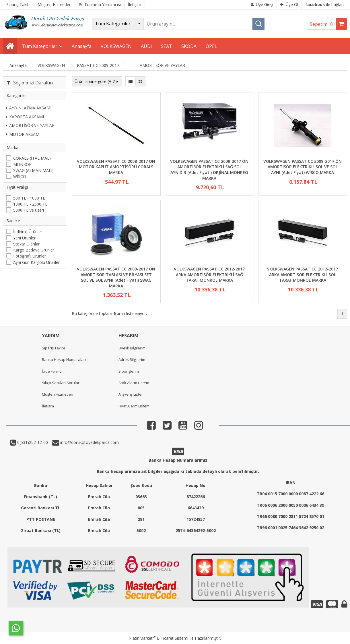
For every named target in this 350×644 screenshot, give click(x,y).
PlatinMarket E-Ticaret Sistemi (159, 638)
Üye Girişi (262, 4)
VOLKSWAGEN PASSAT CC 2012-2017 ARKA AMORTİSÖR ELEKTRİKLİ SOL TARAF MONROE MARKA (303, 274)
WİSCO (20, 176)
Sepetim (323, 24)
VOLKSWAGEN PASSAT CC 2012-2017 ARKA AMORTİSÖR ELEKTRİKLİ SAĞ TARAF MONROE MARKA (209, 274)
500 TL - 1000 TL (29, 198)
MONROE (22, 164)
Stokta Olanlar (26, 244)
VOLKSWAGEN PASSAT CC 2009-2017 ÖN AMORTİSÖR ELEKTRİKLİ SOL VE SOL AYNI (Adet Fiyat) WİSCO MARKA (303, 167)
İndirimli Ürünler (28, 232)
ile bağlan (324, 4)
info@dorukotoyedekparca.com (89, 442)
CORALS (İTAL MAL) (32, 158)
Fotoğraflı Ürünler (30, 256)
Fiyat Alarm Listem (134, 406)
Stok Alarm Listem (134, 383)
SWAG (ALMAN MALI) (33, 170)
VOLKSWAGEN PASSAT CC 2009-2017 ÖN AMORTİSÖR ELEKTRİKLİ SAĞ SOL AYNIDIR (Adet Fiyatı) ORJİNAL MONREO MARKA (209, 170)
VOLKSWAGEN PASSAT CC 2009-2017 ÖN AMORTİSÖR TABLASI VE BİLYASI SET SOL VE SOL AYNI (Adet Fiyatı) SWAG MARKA (116, 277)
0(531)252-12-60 (32, 442)
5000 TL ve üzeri (29, 210)
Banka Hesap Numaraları (64, 359)
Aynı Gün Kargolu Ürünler (36, 262)
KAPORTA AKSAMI (25, 117)
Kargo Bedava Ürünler (34, 250)
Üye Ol (289, 4)
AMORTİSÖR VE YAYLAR (30, 125)
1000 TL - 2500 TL (30, 204)
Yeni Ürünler (24, 238)
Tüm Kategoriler (40, 46)
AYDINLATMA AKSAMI (29, 108)
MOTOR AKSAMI (23, 134)
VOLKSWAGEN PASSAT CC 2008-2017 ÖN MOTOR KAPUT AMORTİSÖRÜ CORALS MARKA (116, 167)
